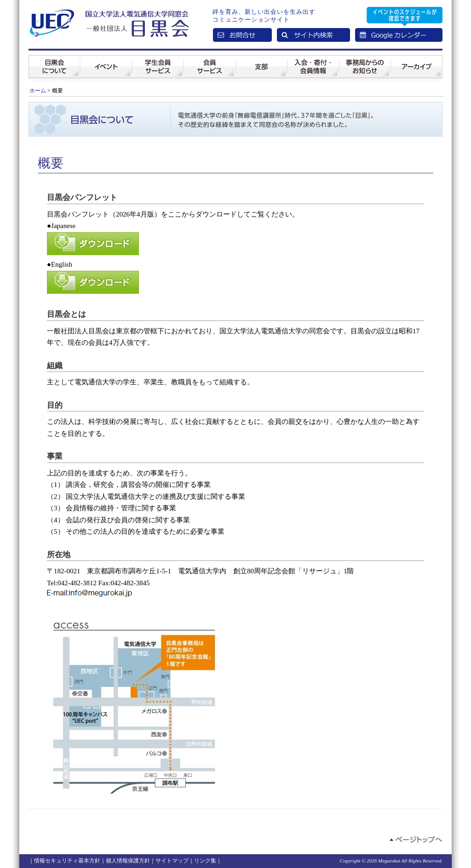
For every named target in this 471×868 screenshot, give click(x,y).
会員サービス (210, 59)
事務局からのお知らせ (365, 59)
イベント (106, 59)
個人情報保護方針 (128, 861)
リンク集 (205, 861)
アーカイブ (417, 59)
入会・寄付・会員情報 (313, 59)
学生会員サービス (158, 59)
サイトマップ (172, 861)
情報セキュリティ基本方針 (67, 861)
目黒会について (54, 59)
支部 (261, 59)
